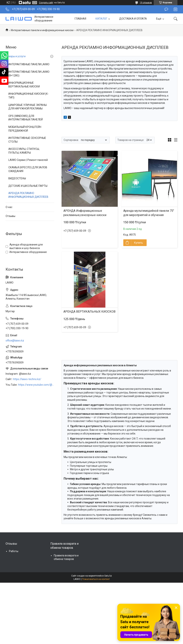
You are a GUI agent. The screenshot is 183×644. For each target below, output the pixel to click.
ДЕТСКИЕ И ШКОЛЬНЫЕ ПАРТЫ (28, 186)
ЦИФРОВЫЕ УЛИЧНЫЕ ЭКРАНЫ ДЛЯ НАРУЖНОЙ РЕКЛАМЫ (28, 107)
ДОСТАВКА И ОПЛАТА (133, 19)
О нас (9, 207)
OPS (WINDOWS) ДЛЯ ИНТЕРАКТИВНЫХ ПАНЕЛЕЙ (26, 118)
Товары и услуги (16, 56)
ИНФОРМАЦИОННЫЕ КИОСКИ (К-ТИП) (29, 96)
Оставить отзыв (166, 9)
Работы (14, 551)
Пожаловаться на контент (96, 579)
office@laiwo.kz (15, 341)
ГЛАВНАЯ (80, 19)
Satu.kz (108, 576)
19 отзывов (146, 3)
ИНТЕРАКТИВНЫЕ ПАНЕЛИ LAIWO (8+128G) (29, 74)
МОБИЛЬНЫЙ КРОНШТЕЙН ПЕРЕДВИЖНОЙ (25, 129)
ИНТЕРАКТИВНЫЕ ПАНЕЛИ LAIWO (29, 64)
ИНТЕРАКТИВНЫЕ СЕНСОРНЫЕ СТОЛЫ (27, 140)
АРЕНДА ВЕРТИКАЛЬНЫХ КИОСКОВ (89, 312)
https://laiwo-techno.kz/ (27, 379)
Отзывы (10, 216)
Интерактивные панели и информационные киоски (42, 30)
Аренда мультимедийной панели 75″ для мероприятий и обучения (149, 213)
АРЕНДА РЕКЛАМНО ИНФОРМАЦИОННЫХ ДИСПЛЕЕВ (28, 195)
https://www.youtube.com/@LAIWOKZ (36, 385)
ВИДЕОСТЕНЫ (17, 178)
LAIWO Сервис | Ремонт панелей (28, 160)
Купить (139, 243)
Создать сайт (46, 3)
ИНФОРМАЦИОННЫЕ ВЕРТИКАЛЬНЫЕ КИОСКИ (24, 85)
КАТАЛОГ (101, 19)
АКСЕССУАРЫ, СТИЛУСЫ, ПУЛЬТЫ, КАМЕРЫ (24, 151)
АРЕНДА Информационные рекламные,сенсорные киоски (85, 213)
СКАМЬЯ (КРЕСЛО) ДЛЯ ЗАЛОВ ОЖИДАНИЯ (28, 169)
